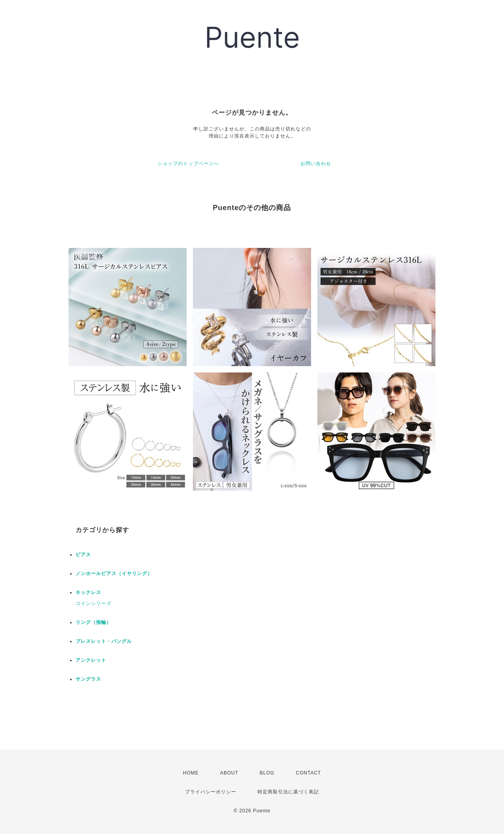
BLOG (267, 773)
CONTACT (308, 773)
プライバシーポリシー (211, 792)
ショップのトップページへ (188, 164)
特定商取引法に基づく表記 (288, 792)
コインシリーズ (94, 603)
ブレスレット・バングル (104, 641)
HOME (191, 773)
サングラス (88, 679)
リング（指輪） (94, 622)
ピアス (83, 555)
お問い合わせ (316, 164)
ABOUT (229, 773)
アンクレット (91, 660)
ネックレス (88, 592)
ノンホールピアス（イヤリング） (114, 573)
